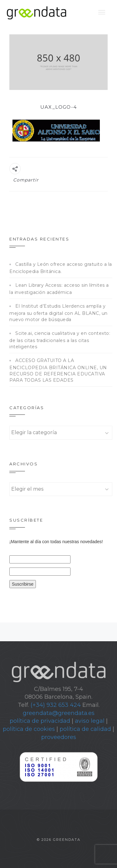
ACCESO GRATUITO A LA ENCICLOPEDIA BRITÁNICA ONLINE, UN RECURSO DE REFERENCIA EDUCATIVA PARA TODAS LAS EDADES (58, 370)
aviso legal (90, 721)
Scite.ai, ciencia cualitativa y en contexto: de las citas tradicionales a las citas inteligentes (60, 340)
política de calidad (85, 729)
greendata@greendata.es (59, 713)
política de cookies (29, 729)
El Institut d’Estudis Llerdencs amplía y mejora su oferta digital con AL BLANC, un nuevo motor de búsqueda (58, 313)
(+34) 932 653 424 (56, 705)
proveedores (59, 737)
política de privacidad (40, 721)
